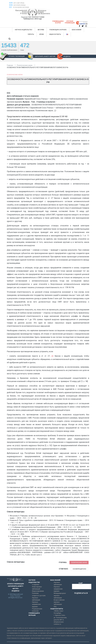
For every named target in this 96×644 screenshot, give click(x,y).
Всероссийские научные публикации (59, 602)
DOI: (11, 7)
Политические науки (15, 75)
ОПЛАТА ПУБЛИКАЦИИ (17, 56)
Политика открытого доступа (39, 594)
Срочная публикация (70, 22)
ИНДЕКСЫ (67, 56)
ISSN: (11, 3)
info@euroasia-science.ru (59, 623)
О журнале (36, 585)
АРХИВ (42, 34)
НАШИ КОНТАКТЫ (55, 34)
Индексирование (38, 591)
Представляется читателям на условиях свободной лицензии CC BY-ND (37, 117)
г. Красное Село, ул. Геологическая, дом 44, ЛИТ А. (60, 617)
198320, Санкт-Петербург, (59, 612)
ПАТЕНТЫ (31, 34)
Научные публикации (36, 599)
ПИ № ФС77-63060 (38, 17)
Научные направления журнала (36, 604)
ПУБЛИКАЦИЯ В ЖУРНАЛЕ (58, 30)
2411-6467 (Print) (19, 3)
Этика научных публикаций (37, 588)
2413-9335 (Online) (19, 5)
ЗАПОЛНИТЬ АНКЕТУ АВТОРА (45, 56)
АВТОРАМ (41, 30)
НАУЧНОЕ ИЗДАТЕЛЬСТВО (24, 30)
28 (52, 356)
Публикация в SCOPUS (58, 22)
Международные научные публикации (60, 595)
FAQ (55, 607)
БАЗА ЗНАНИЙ (77, 30)
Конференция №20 (79, 569)
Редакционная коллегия (37, 610)
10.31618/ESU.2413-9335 (21, 7)
